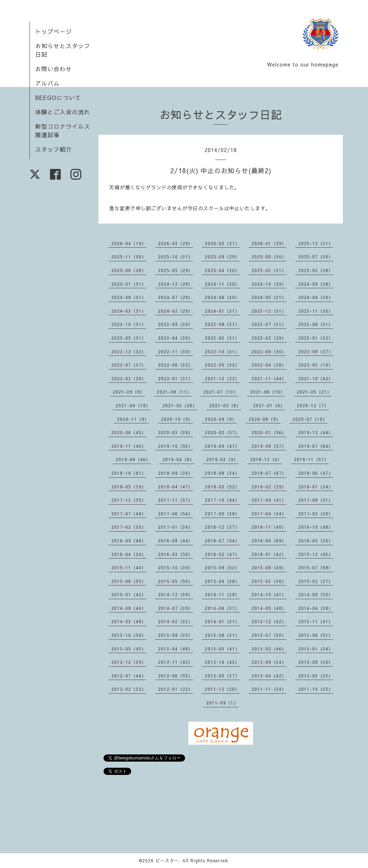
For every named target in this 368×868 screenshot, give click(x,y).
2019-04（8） (178, 459)
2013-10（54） (129, 635)
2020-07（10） (310, 419)
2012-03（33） (316, 676)
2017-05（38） (222, 514)
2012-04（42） (269, 676)
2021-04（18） (133, 405)
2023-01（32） (316, 338)
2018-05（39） (129, 487)
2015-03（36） (269, 581)
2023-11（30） (316, 311)
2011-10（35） (316, 689)
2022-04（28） (269, 365)
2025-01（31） (129, 284)
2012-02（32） (129, 689)
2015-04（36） (222, 581)
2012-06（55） (176, 676)
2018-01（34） (316, 487)
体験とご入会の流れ (63, 112)
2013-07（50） (269, 635)
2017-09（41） (269, 500)
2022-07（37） (129, 365)
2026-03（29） (176, 243)
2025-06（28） (129, 270)
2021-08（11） (174, 392)
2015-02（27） (316, 581)
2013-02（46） (269, 649)
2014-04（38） (316, 608)
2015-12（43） (316, 554)
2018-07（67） (269, 473)
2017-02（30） (129, 527)
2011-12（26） (222, 689)
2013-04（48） (176, 649)
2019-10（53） (176, 446)
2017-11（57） (176, 500)
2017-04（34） (269, 514)
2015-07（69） (316, 568)
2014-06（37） (222, 608)
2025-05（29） (176, 270)
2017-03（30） (316, 514)
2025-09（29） (222, 257)
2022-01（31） (176, 378)
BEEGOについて (58, 97)
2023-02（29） (269, 338)
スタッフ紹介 (54, 149)
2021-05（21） (314, 392)
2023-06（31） (316, 324)
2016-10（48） (316, 527)
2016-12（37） (222, 527)
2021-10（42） (316, 378)
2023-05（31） (129, 338)
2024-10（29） (269, 284)
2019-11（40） (129, 446)
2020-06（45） (129, 432)
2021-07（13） (221, 392)
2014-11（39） (222, 594)
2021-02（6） (225, 405)
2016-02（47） (222, 554)
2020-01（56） (269, 432)
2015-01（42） (129, 594)
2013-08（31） (222, 635)
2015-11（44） (129, 568)
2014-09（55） (316, 594)
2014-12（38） (176, 594)
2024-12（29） (176, 284)
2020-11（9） (133, 419)
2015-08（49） (269, 568)
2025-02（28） (316, 270)
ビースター (167, 860)
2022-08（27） (316, 352)
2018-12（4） (266, 459)
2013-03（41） (222, 649)
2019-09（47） (222, 446)
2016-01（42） (269, 554)
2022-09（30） (269, 352)
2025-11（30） (129, 257)
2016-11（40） (269, 527)
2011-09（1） (222, 703)
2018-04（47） (176, 487)
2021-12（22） (222, 378)
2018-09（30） (176, 473)
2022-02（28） (129, 378)
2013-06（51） (316, 635)
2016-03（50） (176, 554)
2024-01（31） (222, 311)
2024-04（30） (316, 297)
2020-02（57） (222, 432)
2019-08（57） (269, 446)
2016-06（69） (269, 541)
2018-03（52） (222, 487)
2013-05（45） (129, 649)
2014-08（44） (129, 608)
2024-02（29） (176, 311)
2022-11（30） (176, 352)
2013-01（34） (316, 649)
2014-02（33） (176, 621)
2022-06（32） (176, 365)
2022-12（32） (129, 352)
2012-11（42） (176, 662)
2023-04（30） (176, 338)
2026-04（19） (129, 243)
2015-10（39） (176, 568)
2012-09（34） (269, 662)
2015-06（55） (129, 581)
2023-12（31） (269, 311)
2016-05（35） (316, 541)
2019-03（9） (222, 459)
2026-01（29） (269, 243)
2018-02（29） (269, 487)
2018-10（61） (129, 473)
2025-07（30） (316, 257)
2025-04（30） (222, 270)
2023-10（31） (129, 324)
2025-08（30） (269, 257)
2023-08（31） (222, 324)
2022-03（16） (316, 365)
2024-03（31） (129, 311)
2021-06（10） (268, 392)
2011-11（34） (269, 689)
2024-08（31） (129, 297)
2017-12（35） (129, 500)
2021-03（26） (180, 405)
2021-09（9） (129, 392)
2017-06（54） (176, 514)
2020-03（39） (176, 432)
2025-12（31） (316, 243)
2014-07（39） (176, 608)
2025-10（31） (176, 257)
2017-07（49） (129, 514)
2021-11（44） (269, 378)
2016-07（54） (222, 541)
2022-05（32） (222, 365)
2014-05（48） (269, 608)
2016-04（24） (129, 554)
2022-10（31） (222, 352)
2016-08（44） (176, 541)
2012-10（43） (222, 662)
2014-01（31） (222, 621)
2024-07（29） (176, 297)
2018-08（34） (222, 473)
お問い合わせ (54, 69)
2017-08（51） (316, 500)
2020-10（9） (177, 419)
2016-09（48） (129, 541)
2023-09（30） (176, 324)
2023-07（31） (269, 324)
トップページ (54, 31)
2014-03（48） (129, 621)
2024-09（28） (316, 284)
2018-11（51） (311, 459)
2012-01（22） (176, 689)
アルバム (47, 83)
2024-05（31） (269, 297)
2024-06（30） (222, 297)
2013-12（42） (269, 621)
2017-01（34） (176, 527)
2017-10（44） (222, 500)
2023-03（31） (222, 338)
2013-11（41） (316, 621)
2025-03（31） (269, 270)
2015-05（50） (176, 581)
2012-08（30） (316, 662)
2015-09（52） (222, 568)
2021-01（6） (269, 405)
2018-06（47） (316, 473)
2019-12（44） (316, 432)
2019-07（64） (316, 446)
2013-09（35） (176, 635)
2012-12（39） (129, 662)
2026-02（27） (222, 243)
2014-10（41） (269, 594)
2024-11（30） (222, 284)
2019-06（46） (133, 459)
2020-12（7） (313, 405)
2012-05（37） (222, 676)
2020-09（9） (221, 419)
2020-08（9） (265, 419)
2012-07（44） (129, 676)
